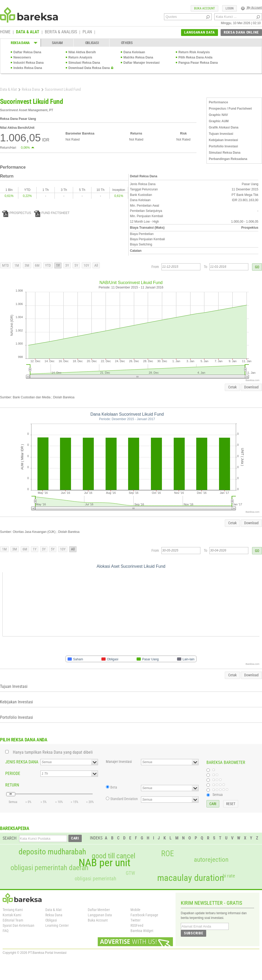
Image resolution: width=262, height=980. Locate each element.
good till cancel (113, 856)
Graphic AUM (219, 121)
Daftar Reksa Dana (27, 52)
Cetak (232, 387)
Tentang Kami (13, 910)
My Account (251, 8)
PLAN (87, 32)
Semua (218, 795)
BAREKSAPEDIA (15, 828)
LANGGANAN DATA (200, 32)
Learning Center (57, 925)
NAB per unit (105, 863)
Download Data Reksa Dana (89, 68)
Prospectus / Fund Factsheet (230, 109)
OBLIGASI (92, 43)
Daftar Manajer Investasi (141, 63)
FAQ (6, 931)
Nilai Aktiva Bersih (82, 52)
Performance (218, 102)
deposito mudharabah (52, 852)
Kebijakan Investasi (223, 140)
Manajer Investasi (119, 762)
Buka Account (98, 920)
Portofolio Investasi (223, 146)
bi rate (229, 876)
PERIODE (13, 773)
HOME (5, 32)
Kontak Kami (12, 915)
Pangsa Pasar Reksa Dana (198, 63)
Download (251, 387)
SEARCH (10, 838)
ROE (168, 854)
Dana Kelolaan (134, 52)
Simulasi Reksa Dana (84, 63)
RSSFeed (137, 925)
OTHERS (127, 43)
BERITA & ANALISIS (61, 32)
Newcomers (22, 57)
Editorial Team (13, 920)
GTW (130, 873)
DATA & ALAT (28, 32)
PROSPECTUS (17, 213)
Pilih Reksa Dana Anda (195, 57)
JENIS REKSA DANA (22, 762)
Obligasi (51, 920)
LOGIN (230, 8)
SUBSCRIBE (193, 933)
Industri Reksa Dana (28, 63)
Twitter (135, 920)
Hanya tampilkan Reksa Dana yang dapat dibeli (53, 752)
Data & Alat (8, 89)
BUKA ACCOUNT (204, 8)
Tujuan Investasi (221, 134)
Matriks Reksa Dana (138, 57)
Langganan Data (100, 915)
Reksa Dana (31, 89)
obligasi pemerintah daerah (50, 868)
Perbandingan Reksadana (228, 159)
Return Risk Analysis (194, 52)
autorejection (211, 859)
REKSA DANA (20, 43)
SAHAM (58, 43)
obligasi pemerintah (95, 879)
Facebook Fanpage (144, 915)
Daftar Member (99, 910)
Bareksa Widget (142, 931)
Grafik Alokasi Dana (224, 127)
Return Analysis (80, 57)
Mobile (135, 910)
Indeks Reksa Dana (28, 68)
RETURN (12, 785)
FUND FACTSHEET (52, 213)
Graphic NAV (218, 115)
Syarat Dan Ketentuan (18, 925)
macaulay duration (191, 878)
